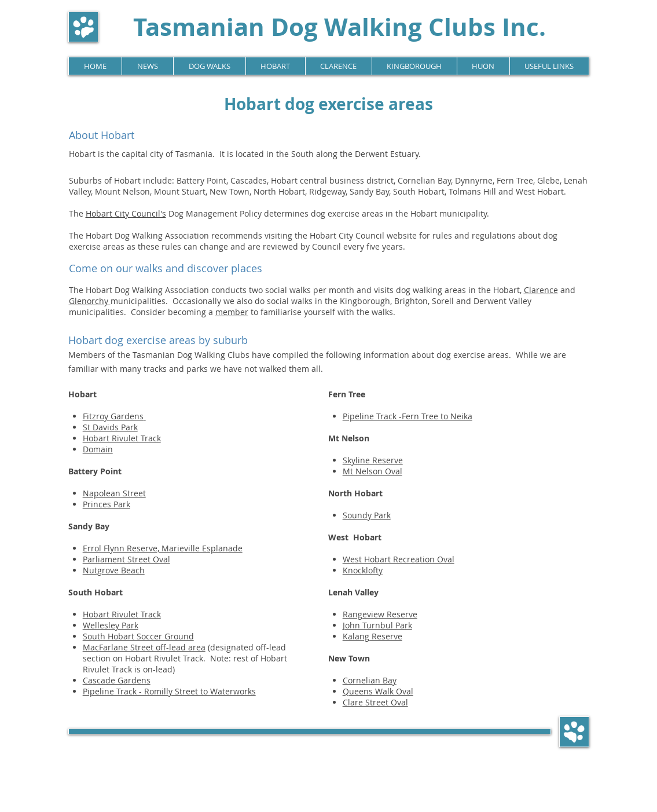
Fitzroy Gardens (113, 416)
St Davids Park (110, 427)
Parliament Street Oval (126, 559)
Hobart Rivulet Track (122, 438)
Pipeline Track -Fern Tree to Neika (408, 416)
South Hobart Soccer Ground (138, 636)
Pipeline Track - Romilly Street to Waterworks (169, 691)
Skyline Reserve (373, 460)
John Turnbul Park (377, 625)
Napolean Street (114, 493)
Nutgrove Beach (114, 570)
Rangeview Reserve (380, 614)
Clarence (541, 290)
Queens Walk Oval (378, 691)
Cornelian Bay (370, 680)
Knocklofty (363, 570)
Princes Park (107, 504)
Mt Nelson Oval (372, 471)
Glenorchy (90, 301)
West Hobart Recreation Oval (399, 559)
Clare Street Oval (375, 702)
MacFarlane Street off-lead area (144, 647)
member (232, 312)
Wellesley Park (111, 625)
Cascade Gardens (117, 680)
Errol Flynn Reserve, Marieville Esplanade (163, 548)
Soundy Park (367, 515)
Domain (98, 449)
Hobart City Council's (126, 213)
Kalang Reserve (372, 636)
